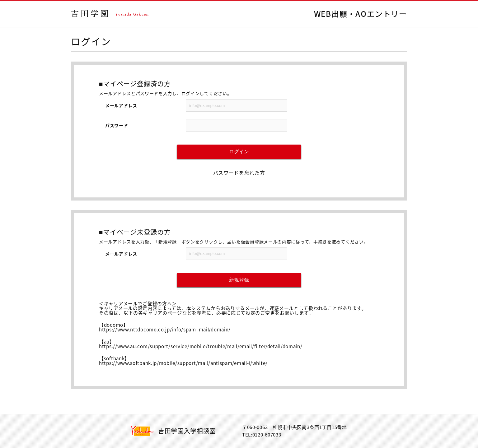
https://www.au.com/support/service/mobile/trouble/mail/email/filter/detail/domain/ (201, 346)
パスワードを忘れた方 (239, 173)
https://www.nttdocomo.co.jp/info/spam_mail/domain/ (165, 330)
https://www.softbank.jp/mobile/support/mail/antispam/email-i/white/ (183, 363)
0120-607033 (267, 435)
